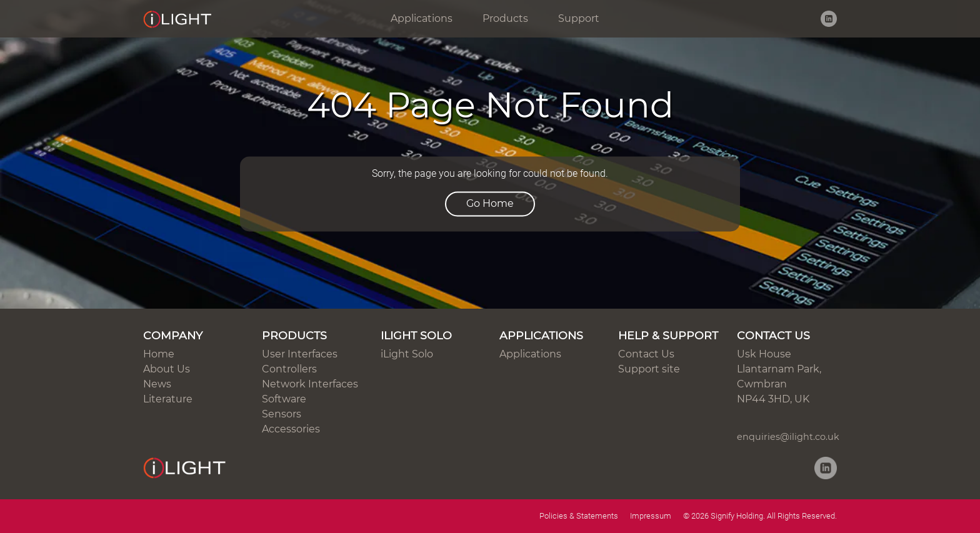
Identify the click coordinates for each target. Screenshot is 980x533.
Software (284, 399)
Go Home (490, 204)
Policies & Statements (579, 516)
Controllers (289, 369)
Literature (168, 399)
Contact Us (646, 354)
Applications (422, 18)
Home (159, 354)
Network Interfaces (310, 384)
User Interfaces (300, 354)
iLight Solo (407, 354)
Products (505, 18)
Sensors (282, 414)
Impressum (651, 516)
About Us (167, 369)
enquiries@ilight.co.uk (788, 437)
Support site (649, 369)
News (157, 384)
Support (579, 18)
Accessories (291, 429)
